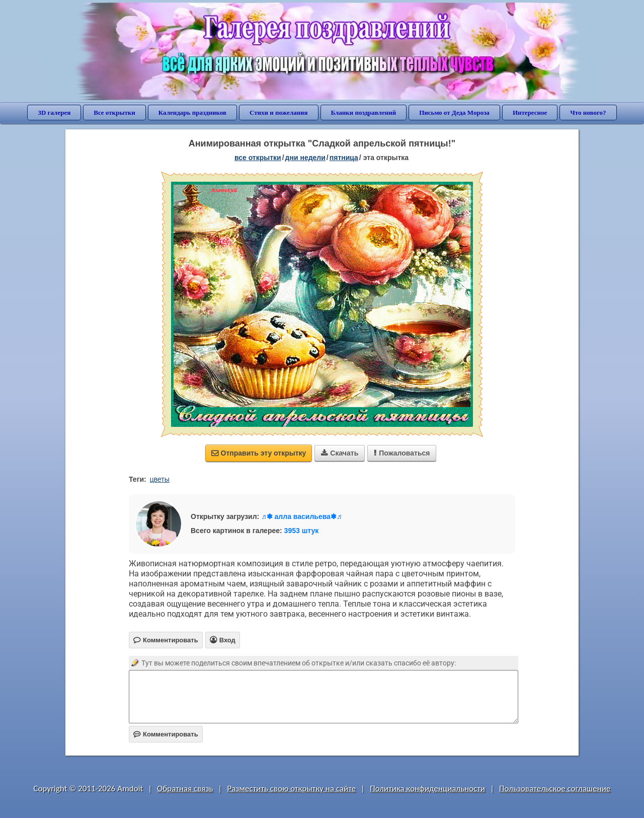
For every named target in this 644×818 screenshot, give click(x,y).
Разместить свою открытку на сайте (291, 789)
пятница (344, 158)
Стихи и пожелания (279, 113)
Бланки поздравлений (364, 113)
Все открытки (114, 113)
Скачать (340, 453)
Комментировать (166, 734)
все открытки (258, 158)
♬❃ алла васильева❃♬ (301, 516)
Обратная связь (185, 789)
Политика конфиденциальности (427, 789)
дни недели (305, 158)
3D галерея (54, 113)
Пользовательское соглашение (555, 789)
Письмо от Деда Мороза (454, 113)
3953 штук (302, 531)
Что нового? (588, 113)
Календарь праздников (192, 113)
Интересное (530, 113)
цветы (160, 479)
